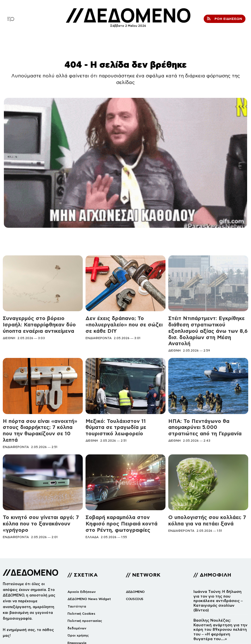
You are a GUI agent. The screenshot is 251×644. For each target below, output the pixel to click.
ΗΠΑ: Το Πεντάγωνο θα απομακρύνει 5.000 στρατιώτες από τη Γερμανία (204, 410)
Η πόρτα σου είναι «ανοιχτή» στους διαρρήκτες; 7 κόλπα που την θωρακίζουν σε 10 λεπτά (38, 412)
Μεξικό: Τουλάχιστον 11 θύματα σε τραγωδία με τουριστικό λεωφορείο (121, 410)
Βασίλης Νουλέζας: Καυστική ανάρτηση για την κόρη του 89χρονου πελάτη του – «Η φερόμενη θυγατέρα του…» (220, 587)
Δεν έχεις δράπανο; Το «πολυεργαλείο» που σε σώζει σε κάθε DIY (124, 320)
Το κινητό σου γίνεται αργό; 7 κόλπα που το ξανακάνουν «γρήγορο (39, 495)
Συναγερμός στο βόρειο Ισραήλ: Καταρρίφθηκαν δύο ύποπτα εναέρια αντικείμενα (39, 322)
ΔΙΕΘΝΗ (9, 333)
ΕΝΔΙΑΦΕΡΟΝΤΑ (99, 328)
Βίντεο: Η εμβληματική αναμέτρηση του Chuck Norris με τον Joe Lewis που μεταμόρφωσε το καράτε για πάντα (220, 612)
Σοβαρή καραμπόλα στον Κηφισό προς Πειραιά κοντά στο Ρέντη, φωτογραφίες (125, 495)
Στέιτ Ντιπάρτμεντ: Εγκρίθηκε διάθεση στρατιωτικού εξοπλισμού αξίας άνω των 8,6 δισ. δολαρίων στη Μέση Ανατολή (206, 324)
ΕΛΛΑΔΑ (92, 503)
